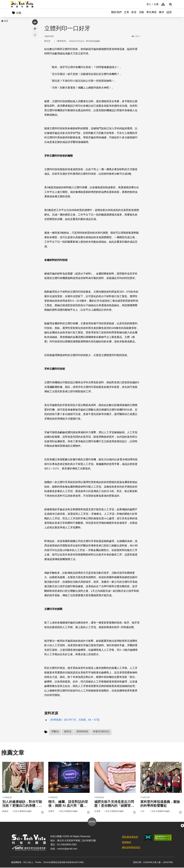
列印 (35, 80)
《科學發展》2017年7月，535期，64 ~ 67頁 (74, 720)
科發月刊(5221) (101, 732)
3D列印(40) (82, 732)
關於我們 (116, 13)
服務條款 (127, 843)
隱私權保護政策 (130, 837)
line (34, 68)
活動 (141, 13)
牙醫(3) (55, 732)
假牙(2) (68, 732)
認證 (169, 13)
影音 (134, 13)
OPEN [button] (92, 822)
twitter (35, 61)
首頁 (5, 21)
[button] (170, 4)
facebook (35, 55)
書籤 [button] (35, 86)
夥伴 (162, 13)
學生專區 (152, 13)
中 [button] (35, 74)
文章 (126, 13)
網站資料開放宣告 (131, 848)
